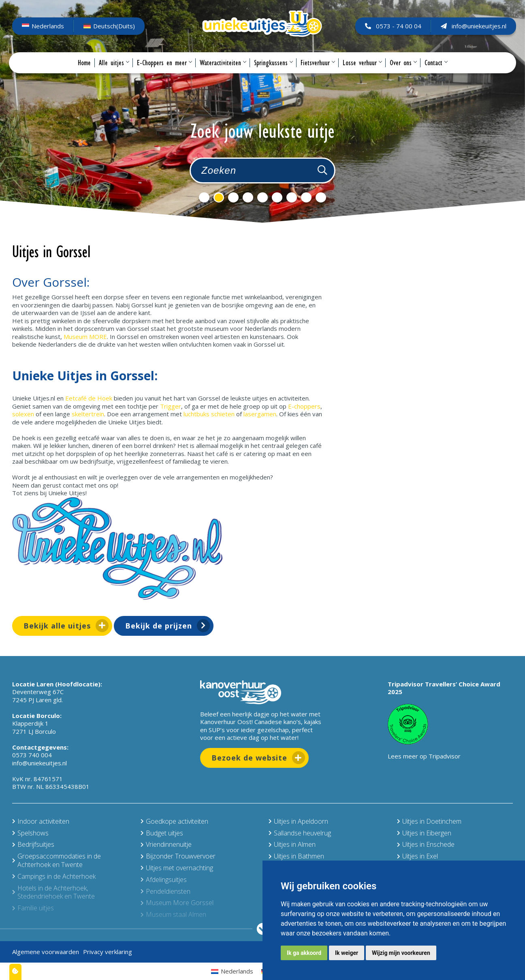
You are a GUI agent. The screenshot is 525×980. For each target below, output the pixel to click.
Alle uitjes (114, 74)
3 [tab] (233, 197)
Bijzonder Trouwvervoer (178, 856)
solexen (24, 414)
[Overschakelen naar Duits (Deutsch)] (112, 32)
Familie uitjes (33, 908)
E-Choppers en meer (164, 74)
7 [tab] (292, 197)
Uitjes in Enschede (426, 844)
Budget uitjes (162, 833)
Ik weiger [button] (347, 953)
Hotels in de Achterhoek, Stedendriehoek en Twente (53, 892)
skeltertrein (88, 414)
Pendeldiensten (165, 891)
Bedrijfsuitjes (33, 844)
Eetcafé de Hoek (89, 398)
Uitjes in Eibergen (424, 833)
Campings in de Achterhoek (54, 876)
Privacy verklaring (108, 952)
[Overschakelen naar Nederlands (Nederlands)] (46, 32)
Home (84, 74)
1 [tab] (204, 197)
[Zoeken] (322, 170)
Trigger (171, 406)
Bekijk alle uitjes (57, 626)
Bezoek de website (249, 758)
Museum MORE (85, 337)
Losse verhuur (362, 74)
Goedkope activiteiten (174, 821)
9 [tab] (321, 197)
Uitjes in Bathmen (296, 856)
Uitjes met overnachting (177, 868)
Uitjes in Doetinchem (429, 821)
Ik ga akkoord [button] (304, 953)
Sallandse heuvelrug (300, 833)
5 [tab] (262, 197)
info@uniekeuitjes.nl (470, 31)
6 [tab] (277, 197)
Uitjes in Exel (417, 856)
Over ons (403, 74)
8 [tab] (306, 197)
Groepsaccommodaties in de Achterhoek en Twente (57, 860)
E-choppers (304, 406)
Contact (436, 74)
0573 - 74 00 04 (390, 31)
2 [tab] (219, 197)
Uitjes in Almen (292, 844)
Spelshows (30, 833)
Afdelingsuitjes (164, 880)
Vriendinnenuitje (166, 844)
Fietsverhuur (318, 74)
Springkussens (273, 74)
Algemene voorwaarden (46, 952)
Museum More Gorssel (177, 903)
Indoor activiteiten (41, 821)
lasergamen (260, 414)
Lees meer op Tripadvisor (424, 756)
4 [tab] (248, 197)
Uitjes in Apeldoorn (298, 821)
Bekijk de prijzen (159, 626)
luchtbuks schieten (209, 414)
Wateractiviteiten (223, 74)
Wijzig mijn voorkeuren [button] (401, 953)
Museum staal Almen (173, 914)
